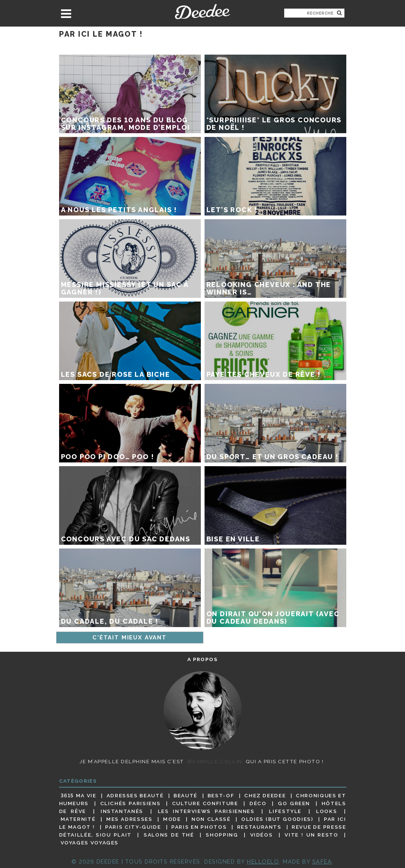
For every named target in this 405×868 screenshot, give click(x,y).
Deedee (202, 12)
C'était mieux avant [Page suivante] (130, 638)
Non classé (211, 819)
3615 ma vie (79, 795)
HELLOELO (263, 861)
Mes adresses (129, 819)
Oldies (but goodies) (277, 819)
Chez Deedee (265, 795)
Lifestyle (285, 811)
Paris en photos (199, 827)
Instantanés (122, 811)
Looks (326, 811)
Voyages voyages (90, 843)
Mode (172, 819)
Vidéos (262, 835)
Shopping (222, 835)
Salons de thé (169, 835)
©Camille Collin (215, 761)
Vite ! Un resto (311, 835)
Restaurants (259, 827)
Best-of (221, 795)
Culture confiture (205, 803)
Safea (322, 861)
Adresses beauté (135, 795)
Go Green (294, 803)
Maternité (78, 819)
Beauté (185, 795)
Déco (258, 803)
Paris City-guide (133, 827)
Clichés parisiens (131, 803)
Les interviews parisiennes (206, 811)
